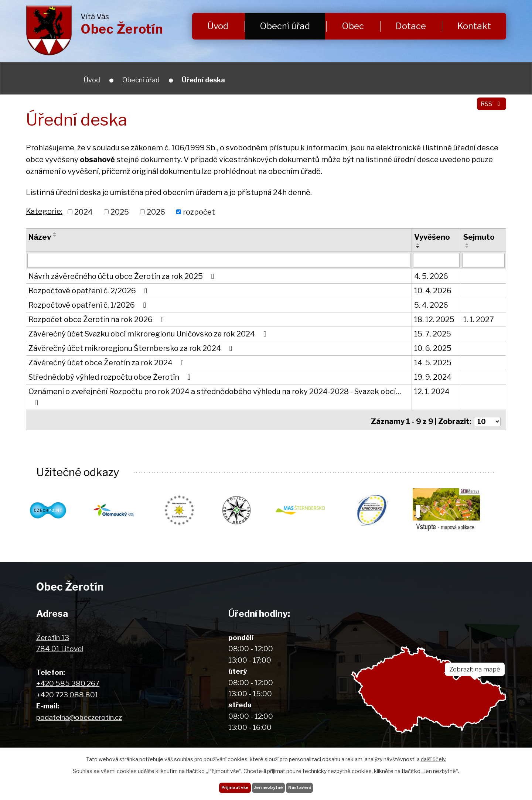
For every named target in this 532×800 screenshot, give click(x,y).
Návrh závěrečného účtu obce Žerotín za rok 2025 (123, 277)
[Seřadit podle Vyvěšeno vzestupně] (418, 244)
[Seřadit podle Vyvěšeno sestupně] (418, 247)
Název (40, 237)
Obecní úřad (285, 26)
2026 (156, 212)
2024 (83, 212)
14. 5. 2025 (433, 363)
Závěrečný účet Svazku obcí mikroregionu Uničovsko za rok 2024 (149, 335)
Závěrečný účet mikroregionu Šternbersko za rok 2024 (132, 349)
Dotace (411, 26)
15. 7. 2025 (433, 335)
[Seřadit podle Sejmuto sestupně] (467, 247)
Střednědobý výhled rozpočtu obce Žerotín (111, 378)
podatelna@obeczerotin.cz (79, 716)
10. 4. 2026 (433, 291)
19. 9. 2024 (433, 378)
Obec (353, 26)
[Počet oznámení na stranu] (486, 420)
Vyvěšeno (432, 237)
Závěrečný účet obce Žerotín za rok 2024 (108, 363)
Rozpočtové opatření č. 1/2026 (89, 306)
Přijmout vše (221, 785)
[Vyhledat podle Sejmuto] (483, 261)
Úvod (218, 26)
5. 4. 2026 (431, 306)
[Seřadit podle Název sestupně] (55, 236)
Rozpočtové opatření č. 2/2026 (89, 291)
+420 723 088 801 (67, 694)
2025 (120, 212)
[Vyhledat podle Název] (219, 261)
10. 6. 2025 (433, 349)
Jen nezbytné (269, 785)
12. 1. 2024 (432, 392)
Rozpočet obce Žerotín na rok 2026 (98, 320)
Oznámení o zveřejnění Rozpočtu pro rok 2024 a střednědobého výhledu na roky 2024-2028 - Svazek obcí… (215, 397)
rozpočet (199, 212)
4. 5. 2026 (431, 277)
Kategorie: (44, 211)
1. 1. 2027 (479, 320)
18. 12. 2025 (434, 320)
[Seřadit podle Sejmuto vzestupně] (467, 244)
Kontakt (474, 26)
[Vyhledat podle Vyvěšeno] (436, 261)
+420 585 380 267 (68, 683)
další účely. (434, 754)
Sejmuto (479, 237)
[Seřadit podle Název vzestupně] (55, 233)
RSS (488, 109)
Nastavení (313, 785)
